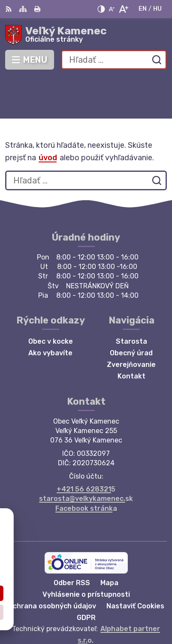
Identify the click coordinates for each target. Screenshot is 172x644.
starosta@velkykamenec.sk (86, 457)
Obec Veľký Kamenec (114, 609)
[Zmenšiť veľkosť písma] (112, 9)
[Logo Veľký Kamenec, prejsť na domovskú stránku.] (86, 35)
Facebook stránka (86, 466)
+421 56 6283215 (86, 447)
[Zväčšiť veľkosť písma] (123, 9)
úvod (48, 116)
